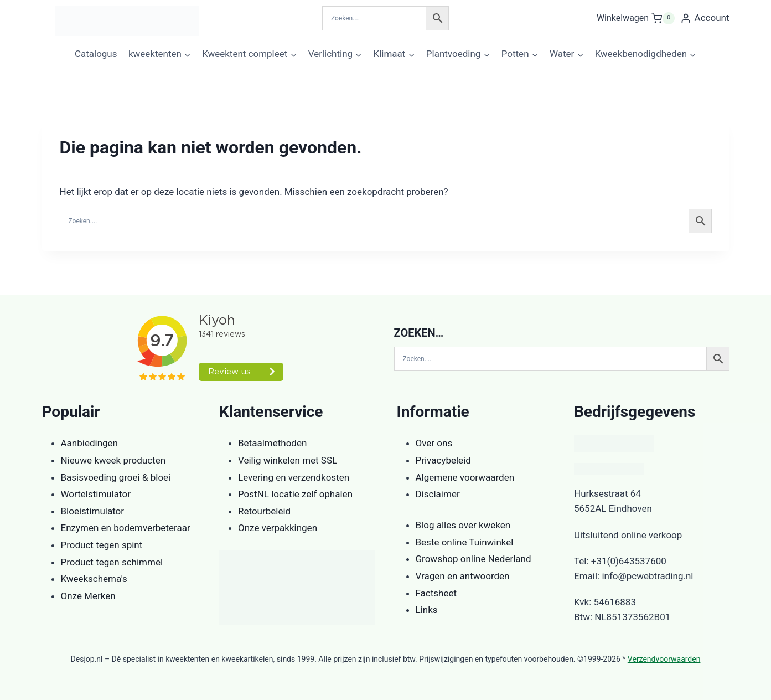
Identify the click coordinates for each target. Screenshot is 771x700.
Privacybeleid (443, 460)
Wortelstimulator (96, 494)
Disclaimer (438, 494)
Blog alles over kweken (463, 525)
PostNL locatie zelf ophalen (295, 494)
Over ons (434, 443)
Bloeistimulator (93, 511)
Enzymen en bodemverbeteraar (126, 528)
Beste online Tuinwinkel (465, 542)
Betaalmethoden (272, 443)
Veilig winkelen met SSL (288, 460)
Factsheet (436, 593)
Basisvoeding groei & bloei (116, 477)
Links (427, 610)
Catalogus (96, 54)
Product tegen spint (102, 545)
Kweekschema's (94, 579)
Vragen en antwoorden (463, 576)
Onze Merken (88, 596)
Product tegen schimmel (112, 562)
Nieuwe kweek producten (113, 460)
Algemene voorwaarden (465, 477)
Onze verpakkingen (278, 528)
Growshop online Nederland (474, 559)
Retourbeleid (264, 511)
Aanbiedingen (89, 443)
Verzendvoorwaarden (664, 659)
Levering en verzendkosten (294, 477)
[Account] (705, 18)
